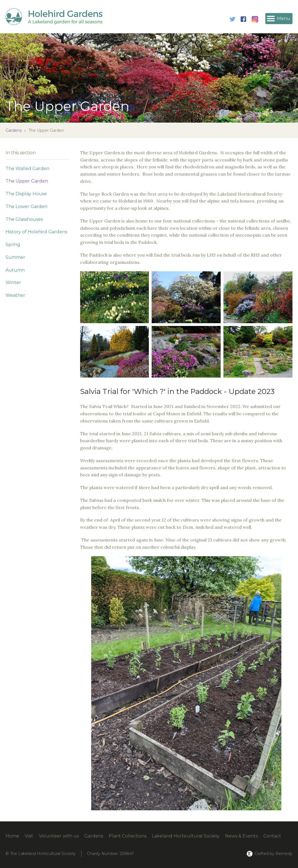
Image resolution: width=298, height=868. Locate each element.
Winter (13, 283)
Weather (15, 295)
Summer (15, 257)
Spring (13, 245)
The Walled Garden (27, 169)
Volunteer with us (59, 836)
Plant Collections (128, 836)
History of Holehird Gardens (36, 232)
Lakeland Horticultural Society (186, 836)
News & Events (241, 836)
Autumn (15, 270)
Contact (272, 836)
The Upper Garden (27, 181)
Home (12, 836)
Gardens (14, 130)
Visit (29, 836)
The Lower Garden (26, 207)
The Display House (26, 194)
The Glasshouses (24, 219)
